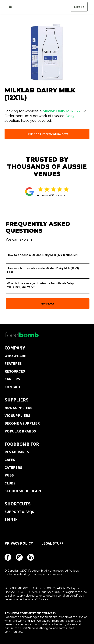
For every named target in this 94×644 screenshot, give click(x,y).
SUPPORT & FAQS (19, 512)
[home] (42, 7)
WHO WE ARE (15, 356)
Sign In (79, 7)
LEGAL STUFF (52, 543)
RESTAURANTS (17, 452)
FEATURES (13, 363)
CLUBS (10, 483)
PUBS (9, 475)
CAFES (10, 460)
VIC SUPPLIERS (17, 415)
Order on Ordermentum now (47, 134)
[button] (10, 7)
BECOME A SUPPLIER (22, 423)
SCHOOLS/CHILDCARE (23, 491)
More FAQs (48, 303)
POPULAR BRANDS (20, 431)
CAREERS (12, 379)
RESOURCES (15, 371)
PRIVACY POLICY (19, 543)
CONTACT (13, 387)
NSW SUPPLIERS (18, 408)
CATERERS (13, 467)
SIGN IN (11, 519)
